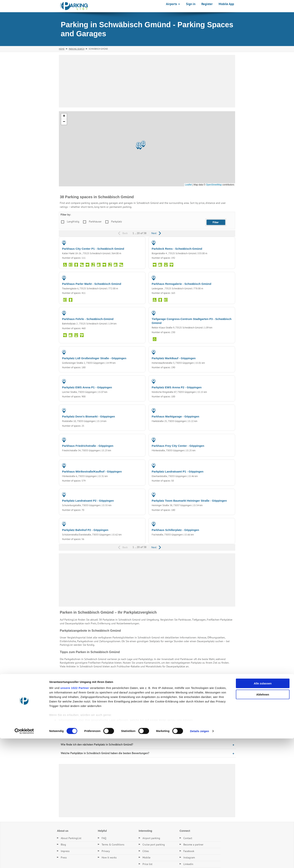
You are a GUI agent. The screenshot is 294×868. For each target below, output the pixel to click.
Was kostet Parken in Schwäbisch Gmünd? (86, 727)
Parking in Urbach (136, 685)
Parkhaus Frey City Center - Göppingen (178, 446)
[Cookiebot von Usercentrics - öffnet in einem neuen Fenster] (24, 861)
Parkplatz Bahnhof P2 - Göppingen (85, 530)
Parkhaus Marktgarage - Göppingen (175, 416)
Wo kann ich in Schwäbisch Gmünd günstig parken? (91, 719)
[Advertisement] (147, 81)
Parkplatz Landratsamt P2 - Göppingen (88, 501)
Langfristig (73, 222)
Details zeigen (199, 861)
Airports (173, 4)
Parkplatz (117, 222)
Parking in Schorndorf (96, 692)
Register (207, 4)
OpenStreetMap (214, 185)
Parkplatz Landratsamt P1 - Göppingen (178, 471)
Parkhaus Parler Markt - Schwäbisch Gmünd (92, 284)
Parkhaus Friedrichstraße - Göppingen (88, 446)
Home (62, 49)
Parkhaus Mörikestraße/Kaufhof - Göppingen (92, 471)
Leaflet (188, 185)
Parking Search (77, 49)
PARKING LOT (134, 352)
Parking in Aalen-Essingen (165, 685)
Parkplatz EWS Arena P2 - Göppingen (177, 387)
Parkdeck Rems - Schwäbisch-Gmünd (177, 249)
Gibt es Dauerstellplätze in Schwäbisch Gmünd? (89, 736)
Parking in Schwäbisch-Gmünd (78, 685)
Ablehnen (263, 824)
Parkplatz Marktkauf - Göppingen (174, 358)
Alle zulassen (263, 813)
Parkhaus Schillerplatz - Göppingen (175, 530)
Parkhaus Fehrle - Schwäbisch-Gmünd (88, 319)
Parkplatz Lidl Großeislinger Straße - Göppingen (94, 358)
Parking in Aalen (70, 692)
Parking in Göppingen (110, 685)
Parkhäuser (95, 222)
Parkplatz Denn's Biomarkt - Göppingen (88, 416)
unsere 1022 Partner (75, 817)
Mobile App (226, 4)
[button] (140, 147)
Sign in (191, 4)
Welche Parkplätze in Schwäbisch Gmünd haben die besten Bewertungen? (105, 753)
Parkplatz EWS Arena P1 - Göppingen (87, 387)
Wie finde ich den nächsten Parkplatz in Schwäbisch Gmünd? (97, 744)
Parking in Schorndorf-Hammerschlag (204, 685)
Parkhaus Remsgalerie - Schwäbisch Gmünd (181, 284)
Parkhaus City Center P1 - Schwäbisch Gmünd (93, 249)
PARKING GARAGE (132, 243)
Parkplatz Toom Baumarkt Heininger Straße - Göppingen (189, 501)
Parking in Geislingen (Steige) (128, 692)
